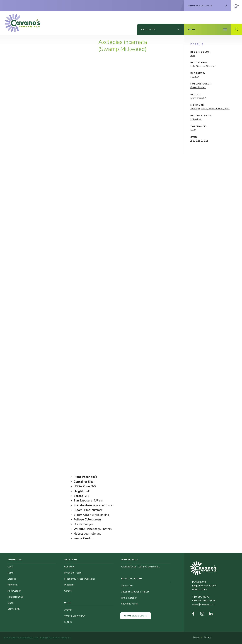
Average (195, 109)
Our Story (69, 567)
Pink (193, 56)
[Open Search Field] (236, 29)
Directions (199, 589)
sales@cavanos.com (203, 604)
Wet (227, 109)
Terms (196, 637)
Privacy (207, 637)
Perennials (13, 585)
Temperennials (15, 597)
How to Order (132, 578)
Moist (204, 109)
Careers (68, 591)
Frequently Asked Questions (80, 579)
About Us (71, 560)
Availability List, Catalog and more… (140, 567)
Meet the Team (73, 573)
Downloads (130, 560)
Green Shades (198, 87)
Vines (10, 603)
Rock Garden (14, 591)
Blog (68, 603)
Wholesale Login (136, 616)
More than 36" (198, 98)
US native (196, 119)
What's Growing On (75, 616)
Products (15, 560)
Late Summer (198, 66)
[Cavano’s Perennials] (22, 23)
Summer (211, 66)
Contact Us (127, 586)
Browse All (13, 609)
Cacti (10, 567)
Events (68, 622)
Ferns (10, 573)
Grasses (12, 579)
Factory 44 (64, 638)
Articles (68, 610)
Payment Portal (130, 604)
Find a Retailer (129, 598)
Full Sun (195, 77)
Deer (193, 130)
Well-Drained (216, 109)
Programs (69, 585)
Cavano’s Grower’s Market (135, 592)
